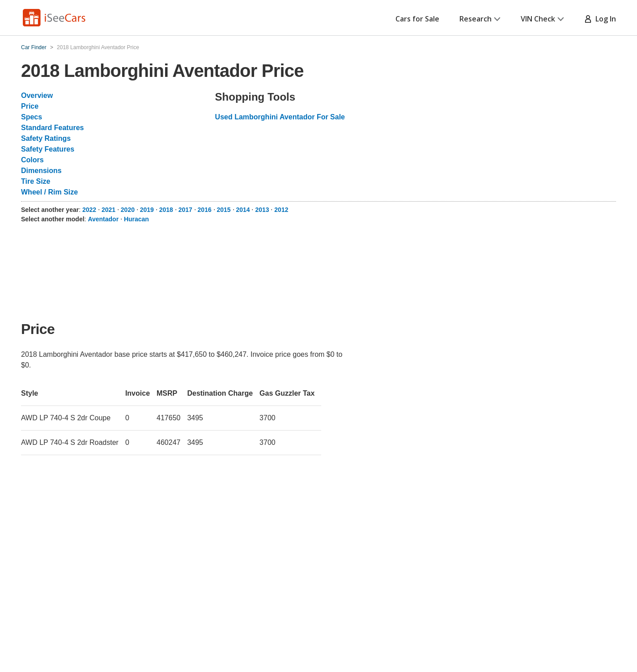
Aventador (103, 219)
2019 (147, 210)
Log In (600, 19)
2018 (166, 210)
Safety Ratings (46, 138)
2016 (205, 210)
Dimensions (41, 171)
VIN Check (542, 19)
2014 (243, 210)
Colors (32, 160)
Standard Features (52, 128)
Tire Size (36, 181)
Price (30, 106)
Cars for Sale (417, 19)
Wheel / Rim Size (49, 192)
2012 (281, 210)
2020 (128, 210)
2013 (262, 210)
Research (480, 19)
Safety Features (48, 149)
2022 (89, 210)
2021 (108, 210)
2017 (185, 210)
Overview (37, 95)
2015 (224, 210)
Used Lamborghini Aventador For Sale (280, 117)
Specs (32, 117)
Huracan (136, 219)
